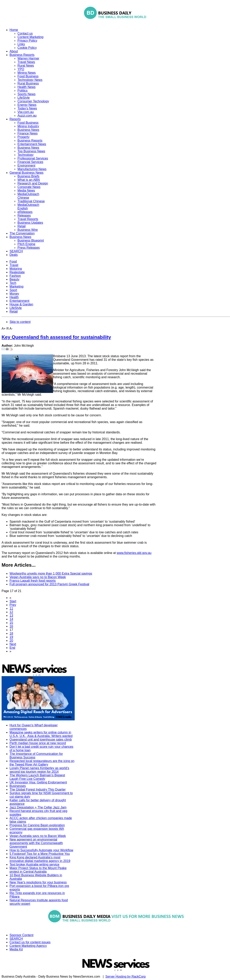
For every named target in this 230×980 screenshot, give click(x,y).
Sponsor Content (21, 935)
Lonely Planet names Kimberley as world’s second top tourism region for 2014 (39, 770)
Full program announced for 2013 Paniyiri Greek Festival (49, 584)
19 (11, 637)
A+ (4, 329)
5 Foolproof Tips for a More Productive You (40, 854)
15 (11, 623)
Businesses (18, 786)
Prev (13, 605)
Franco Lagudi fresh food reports (33, 581)
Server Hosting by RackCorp (126, 977)
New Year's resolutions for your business (38, 882)
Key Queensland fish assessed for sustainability (56, 337)
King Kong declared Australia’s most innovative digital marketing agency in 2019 (40, 859)
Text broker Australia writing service (34, 864)
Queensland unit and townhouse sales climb (41, 740)
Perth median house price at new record (38, 743)
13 (11, 616)
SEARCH (16, 939)
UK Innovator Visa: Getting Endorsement (38, 782)
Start (13, 601)
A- (11, 329)
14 (11, 619)
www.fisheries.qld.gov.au (134, 553)
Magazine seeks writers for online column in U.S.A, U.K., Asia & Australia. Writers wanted (41, 734)
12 (11, 612)
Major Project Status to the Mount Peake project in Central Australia (38, 870)
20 (11, 641)
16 (11, 626)
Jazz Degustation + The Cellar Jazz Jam (38, 807)
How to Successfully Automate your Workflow (41, 850)
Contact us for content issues (30, 942)
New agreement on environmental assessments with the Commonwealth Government (36, 843)
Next (13, 644)
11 (11, 608)
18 (11, 633)
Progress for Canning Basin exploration (37, 825)
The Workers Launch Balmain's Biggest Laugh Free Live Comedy (37, 777)
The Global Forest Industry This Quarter (38, 789)
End (12, 648)
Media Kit (16, 949)
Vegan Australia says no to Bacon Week (38, 577)
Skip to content (20, 322)
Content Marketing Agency (28, 946)
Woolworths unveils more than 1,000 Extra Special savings (51, 574)
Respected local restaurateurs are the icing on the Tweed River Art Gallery (42, 763)
